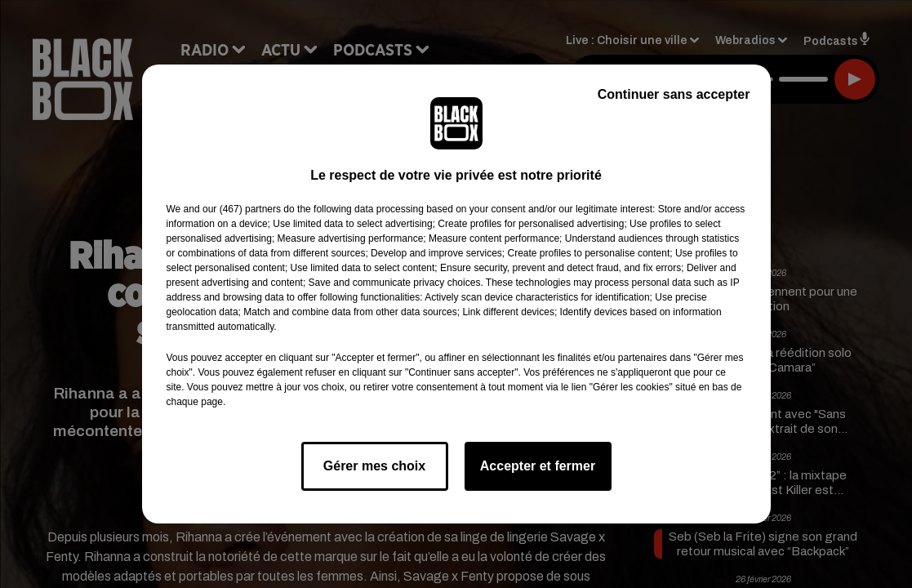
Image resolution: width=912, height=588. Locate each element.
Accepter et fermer (538, 466)
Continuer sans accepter (674, 94)
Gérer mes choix (374, 466)
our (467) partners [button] (242, 209)
